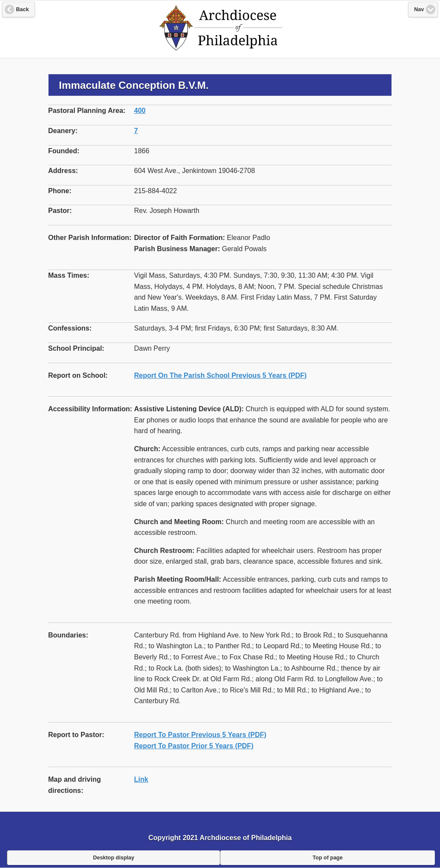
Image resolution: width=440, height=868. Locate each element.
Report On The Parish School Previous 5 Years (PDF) (220, 375)
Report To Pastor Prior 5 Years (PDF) (194, 746)
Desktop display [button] (114, 858)
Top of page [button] (328, 858)
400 (140, 111)
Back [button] (22, 9)
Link (141, 779)
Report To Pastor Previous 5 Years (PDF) (200, 735)
